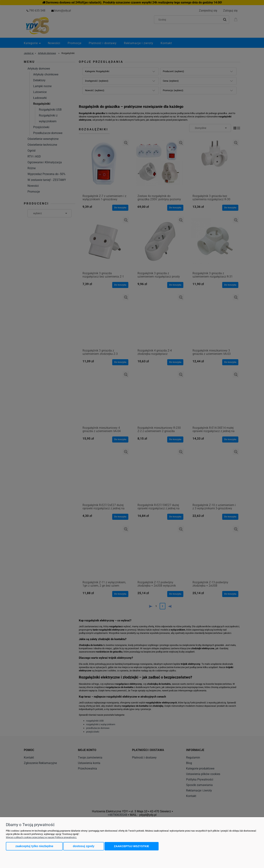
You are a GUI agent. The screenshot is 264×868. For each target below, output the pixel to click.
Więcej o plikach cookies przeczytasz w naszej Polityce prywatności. (41, 837)
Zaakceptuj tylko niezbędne (34, 846)
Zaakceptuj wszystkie (132, 846)
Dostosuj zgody (84, 846)
